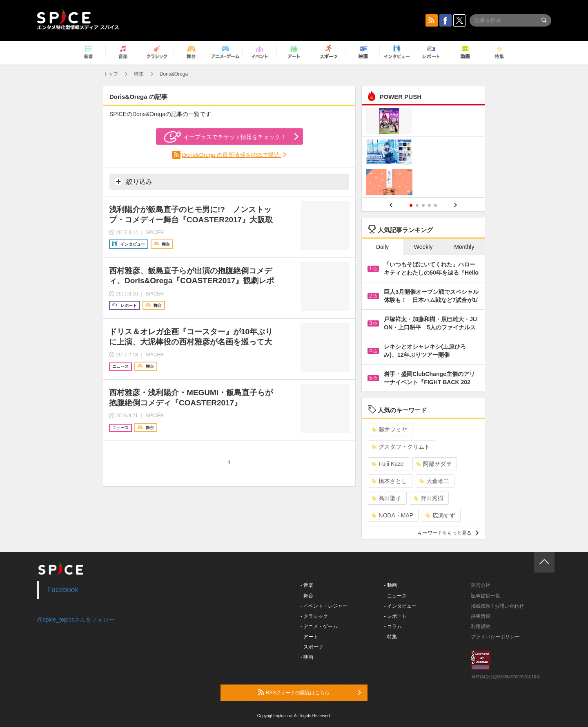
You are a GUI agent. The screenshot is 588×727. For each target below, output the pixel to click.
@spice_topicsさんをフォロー (76, 620)
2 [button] (417, 205)
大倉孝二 (434, 481)
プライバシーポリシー (495, 637)
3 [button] (423, 205)
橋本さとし (389, 481)
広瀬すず (440, 515)
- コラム (393, 626)
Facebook (63, 590)
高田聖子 (386, 498)
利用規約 (481, 626)
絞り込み (134, 181)
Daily (382, 247)
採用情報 (481, 616)
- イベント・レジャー (324, 606)
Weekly (423, 247)
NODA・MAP (392, 515)
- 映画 (307, 657)
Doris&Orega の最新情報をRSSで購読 (232, 155)
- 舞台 (307, 596)
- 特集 (391, 637)
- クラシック (314, 616)
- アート (309, 637)
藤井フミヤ (389, 429)
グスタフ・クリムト (401, 447)
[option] (423, 153)
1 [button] (411, 205)
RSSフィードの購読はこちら (310, 692)
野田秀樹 (429, 498)
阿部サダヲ (434, 464)
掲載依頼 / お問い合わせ (497, 606)
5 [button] (435, 205)
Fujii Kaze (388, 464)
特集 (139, 74)
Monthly (464, 247)
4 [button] (429, 205)
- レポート (395, 616)
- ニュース (395, 596)
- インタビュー (400, 606)
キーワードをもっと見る (448, 533)
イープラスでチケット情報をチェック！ (225, 137)
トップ (111, 74)
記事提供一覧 (486, 596)
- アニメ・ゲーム (319, 626)
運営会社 (481, 585)
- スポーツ (312, 647)
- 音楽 (307, 585)
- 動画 (391, 585)
